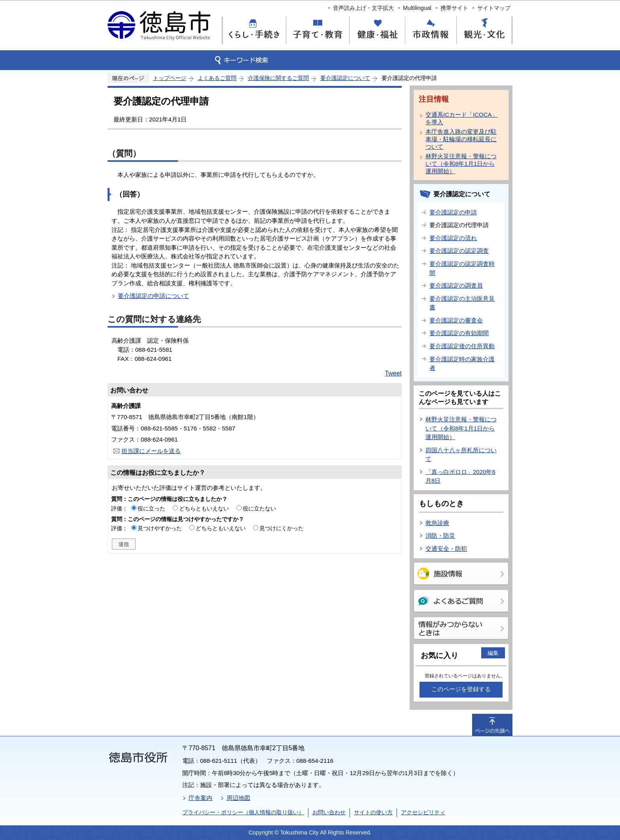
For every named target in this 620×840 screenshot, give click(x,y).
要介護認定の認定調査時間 (462, 268)
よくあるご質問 (217, 78)
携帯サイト (454, 8)
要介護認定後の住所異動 (462, 346)
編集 (493, 653)
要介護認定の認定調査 (459, 251)
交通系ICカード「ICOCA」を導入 (462, 118)
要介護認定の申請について (153, 296)
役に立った (151, 508)
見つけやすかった (160, 528)
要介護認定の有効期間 (459, 333)
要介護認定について (345, 78)
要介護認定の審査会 (456, 320)
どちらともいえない (204, 508)
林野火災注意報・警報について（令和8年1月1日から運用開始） (461, 164)
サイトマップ (494, 8)
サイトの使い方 (373, 812)
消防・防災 (440, 536)
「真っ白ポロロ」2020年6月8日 (460, 476)
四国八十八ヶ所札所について (461, 455)
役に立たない (259, 508)
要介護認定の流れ (453, 238)
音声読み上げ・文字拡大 (363, 8)
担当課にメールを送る (151, 451)
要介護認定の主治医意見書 (462, 303)
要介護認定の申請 (453, 212)
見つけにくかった (282, 528)
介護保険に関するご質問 (278, 78)
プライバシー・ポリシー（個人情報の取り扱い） (243, 812)
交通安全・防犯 (446, 549)
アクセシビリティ (423, 812)
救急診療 (437, 523)
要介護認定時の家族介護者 (462, 364)
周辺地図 (238, 798)
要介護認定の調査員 (456, 285)
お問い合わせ (329, 812)
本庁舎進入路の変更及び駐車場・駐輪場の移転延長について (461, 139)
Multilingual (417, 8)
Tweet (393, 373)
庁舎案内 (200, 798)
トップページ (170, 78)
